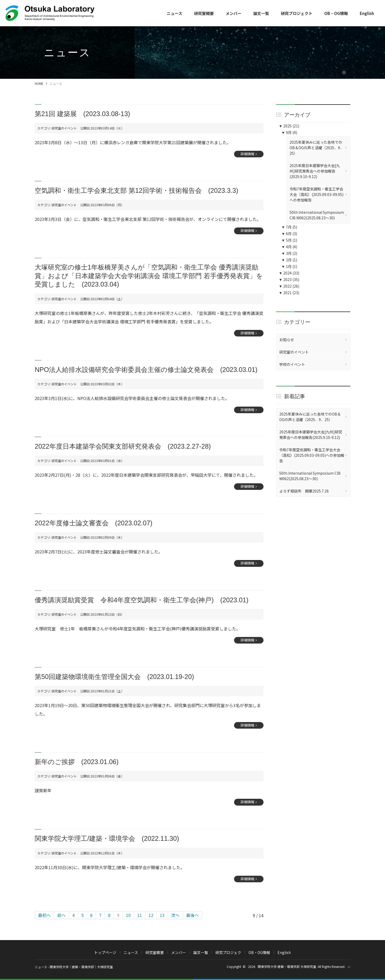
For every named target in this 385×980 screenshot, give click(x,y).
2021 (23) (289, 293)
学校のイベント (292, 364)
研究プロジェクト (297, 13)
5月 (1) (289, 240)
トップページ (105, 952)
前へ (62, 915)
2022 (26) (289, 286)
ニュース (174, 13)
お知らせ (287, 340)
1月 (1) (289, 266)
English (367, 13)
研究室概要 (204, 13)
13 (162, 915)
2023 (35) (289, 279)
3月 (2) (289, 253)
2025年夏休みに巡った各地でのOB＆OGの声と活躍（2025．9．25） (317, 148)
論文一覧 (261, 13)
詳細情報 (247, 154)
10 (128, 915)
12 (151, 915)
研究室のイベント (294, 352)
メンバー (234, 13)
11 (140, 915)
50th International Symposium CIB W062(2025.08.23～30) (317, 215)
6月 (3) (289, 234)
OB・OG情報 (336, 13)
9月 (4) (289, 132)
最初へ (44, 915)
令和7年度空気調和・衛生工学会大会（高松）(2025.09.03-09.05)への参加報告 (316, 194)
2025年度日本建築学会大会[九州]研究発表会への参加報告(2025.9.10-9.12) (315, 171)
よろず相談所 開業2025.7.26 (304, 491)
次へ (175, 915)
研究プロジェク (228, 952)
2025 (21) (289, 126)
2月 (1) (289, 260)
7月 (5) (289, 227)
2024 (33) (289, 273)
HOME (39, 83)
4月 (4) (289, 247)
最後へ (192, 915)
